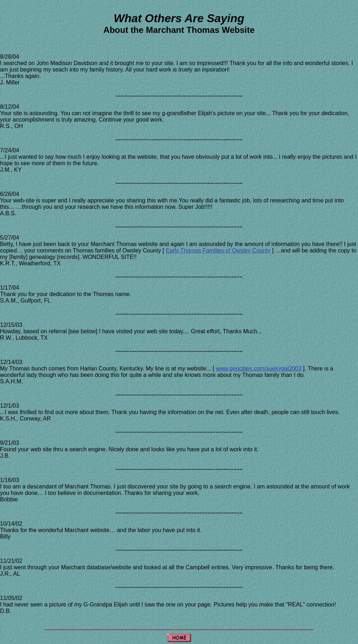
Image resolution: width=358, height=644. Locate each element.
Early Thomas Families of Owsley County (218, 250)
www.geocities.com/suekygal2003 (259, 368)
